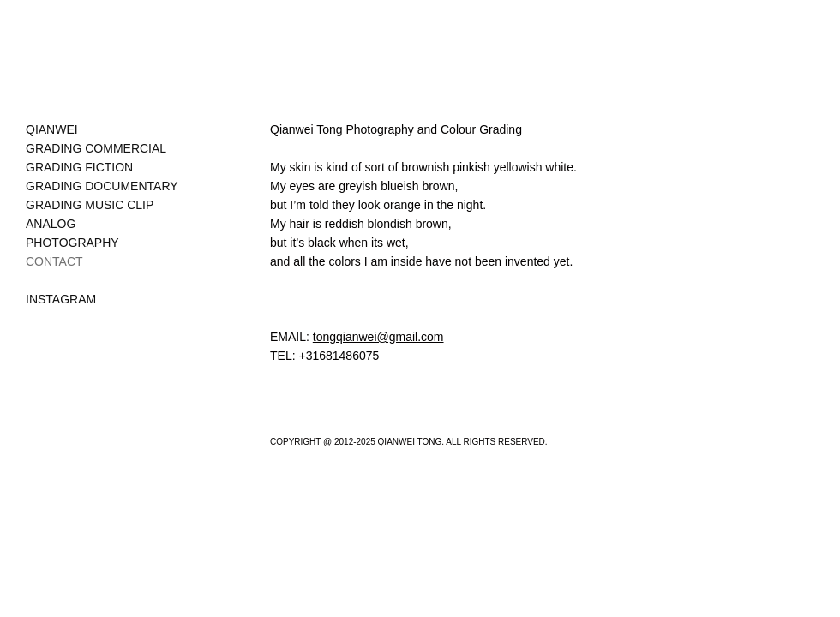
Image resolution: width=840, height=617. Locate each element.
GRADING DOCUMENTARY (102, 186)
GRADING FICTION (79, 167)
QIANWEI (52, 129)
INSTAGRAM (61, 299)
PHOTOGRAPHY (72, 243)
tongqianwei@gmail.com (378, 337)
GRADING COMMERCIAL (96, 148)
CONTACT (54, 261)
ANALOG (51, 224)
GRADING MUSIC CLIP (90, 205)
